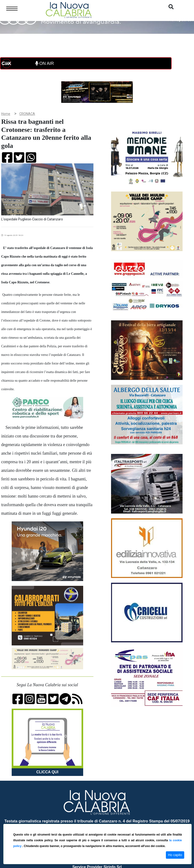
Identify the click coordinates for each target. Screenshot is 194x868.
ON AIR (45, 63)
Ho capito (175, 855)
